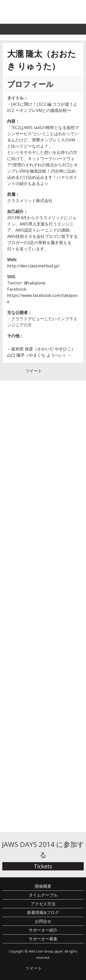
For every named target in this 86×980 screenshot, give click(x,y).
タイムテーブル (43, 895)
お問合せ (43, 921)
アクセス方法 (43, 904)
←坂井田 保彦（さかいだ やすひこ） (41, 349)
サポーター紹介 (43, 930)
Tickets (43, 866)
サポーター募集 (43, 939)
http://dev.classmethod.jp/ (33, 266)
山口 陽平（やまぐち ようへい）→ (39, 355)
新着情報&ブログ (43, 912)
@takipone (35, 283)
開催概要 (43, 886)
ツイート (34, 371)
